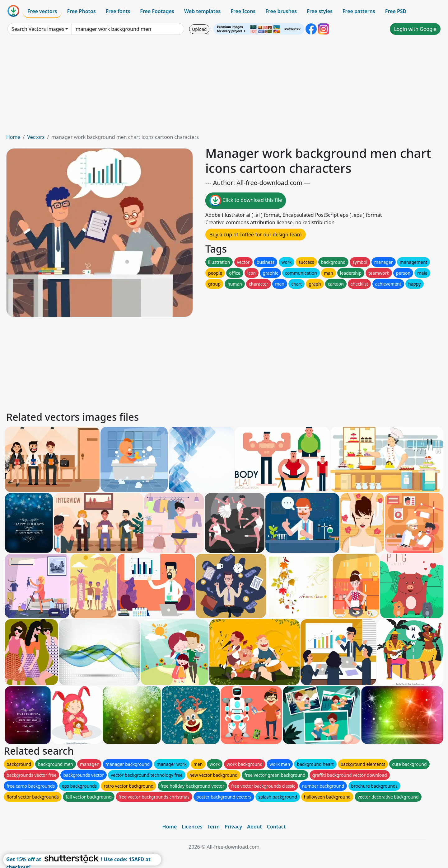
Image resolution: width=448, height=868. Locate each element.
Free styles (320, 11)
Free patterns (359, 11)
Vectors (36, 137)
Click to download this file (246, 201)
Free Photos (81, 11)
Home (13, 137)
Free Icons (243, 11)
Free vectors (42, 11)
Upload (199, 29)
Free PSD (396, 11)
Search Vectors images (38, 29)
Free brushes (281, 11)
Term (213, 827)
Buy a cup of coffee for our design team (256, 235)
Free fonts (118, 11)
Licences (192, 827)
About (254, 827)
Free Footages (157, 11)
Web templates (202, 11)
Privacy (233, 827)
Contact (276, 827)
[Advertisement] (224, 87)
